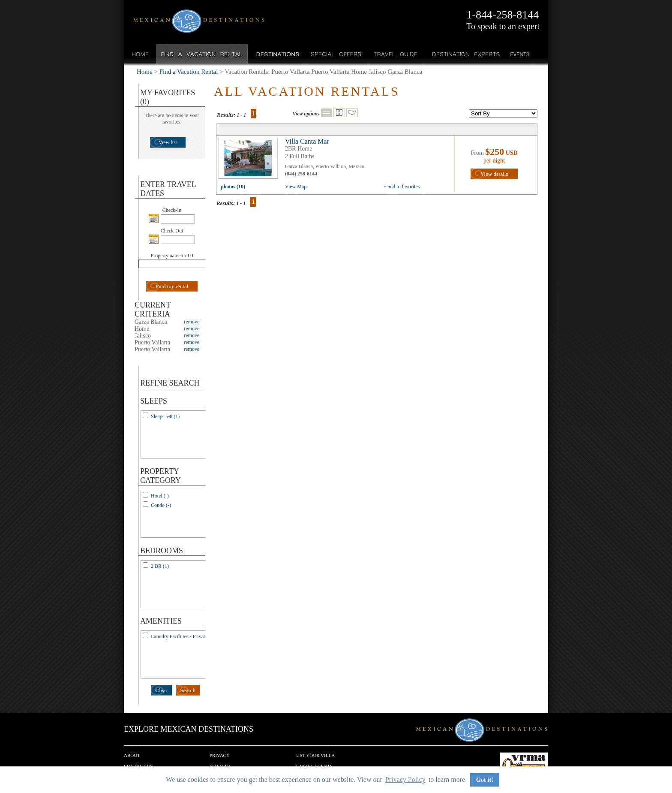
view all (250, 160)
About (132, 755)
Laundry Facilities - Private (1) (183, 636)
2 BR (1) (160, 566)
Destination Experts (464, 54)
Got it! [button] (485, 780)
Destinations (277, 54)
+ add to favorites (402, 187)
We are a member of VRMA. (524, 765)
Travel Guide (396, 54)
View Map (296, 187)
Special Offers (336, 54)
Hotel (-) (160, 496)
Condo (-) (161, 505)
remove (192, 322)
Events (519, 54)
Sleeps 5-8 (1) (165, 416)
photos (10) (233, 187)
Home (140, 54)
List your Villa (315, 755)
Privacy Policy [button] (405, 779)
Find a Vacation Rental (202, 54)
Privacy (220, 755)
